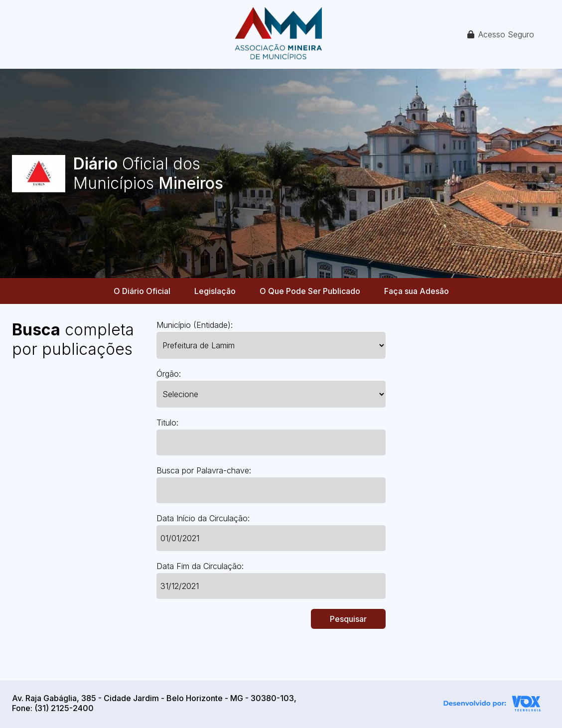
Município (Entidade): (195, 325)
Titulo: (167, 423)
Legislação (215, 291)
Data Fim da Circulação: (200, 566)
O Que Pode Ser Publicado (310, 291)
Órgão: (169, 374)
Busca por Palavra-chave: (204, 470)
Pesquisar (348, 619)
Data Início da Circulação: (203, 518)
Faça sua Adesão (417, 291)
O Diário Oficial (142, 291)
